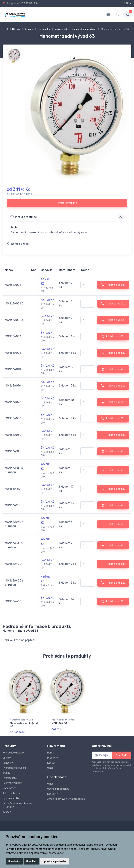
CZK (127, 4)
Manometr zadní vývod (84, 29)
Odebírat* (122, 755)
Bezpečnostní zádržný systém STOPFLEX (20, 805)
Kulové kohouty (11, 793)
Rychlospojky (10, 778)
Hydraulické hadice (13, 753)
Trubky (6, 773)
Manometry (44, 29)
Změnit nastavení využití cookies (66, 799)
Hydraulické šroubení (14, 768)
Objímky (7, 758)
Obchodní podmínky (58, 789)
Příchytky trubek (12, 783)
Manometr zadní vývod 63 (24, 725)
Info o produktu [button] (24, 217)
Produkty (53, 758)
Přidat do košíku (113, 285)
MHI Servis (14, 29)
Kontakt (52, 763)
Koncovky (8, 763)
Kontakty (53, 794)
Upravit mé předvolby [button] (54, 861)
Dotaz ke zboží (18, 244)
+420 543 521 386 (28, 4)
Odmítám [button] (31, 861)
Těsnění (7, 812)
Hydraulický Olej (11, 798)
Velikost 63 (61, 29)
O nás (50, 768)
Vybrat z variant (67, 203)
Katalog (29, 29)
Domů (51, 753)
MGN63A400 (59, 723)
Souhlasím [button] (14, 861)
